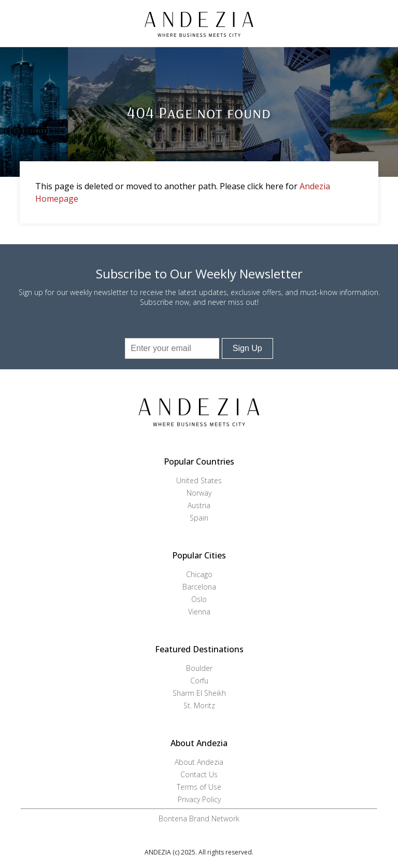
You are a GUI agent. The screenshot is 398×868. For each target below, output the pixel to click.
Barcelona (199, 587)
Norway (199, 493)
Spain (199, 518)
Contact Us (199, 774)
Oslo (199, 599)
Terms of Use (199, 787)
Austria (199, 505)
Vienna (199, 612)
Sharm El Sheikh (199, 693)
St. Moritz (199, 705)
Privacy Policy (199, 799)
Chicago (199, 574)
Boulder (199, 668)
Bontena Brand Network (199, 818)
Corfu (199, 681)
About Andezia (199, 762)
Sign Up (247, 348)
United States (199, 480)
